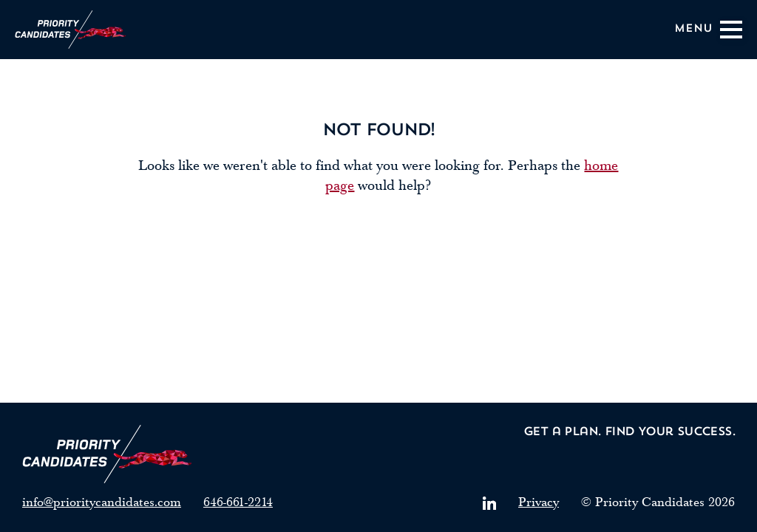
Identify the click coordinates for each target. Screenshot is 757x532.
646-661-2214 (238, 502)
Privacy (539, 502)
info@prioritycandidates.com (102, 502)
